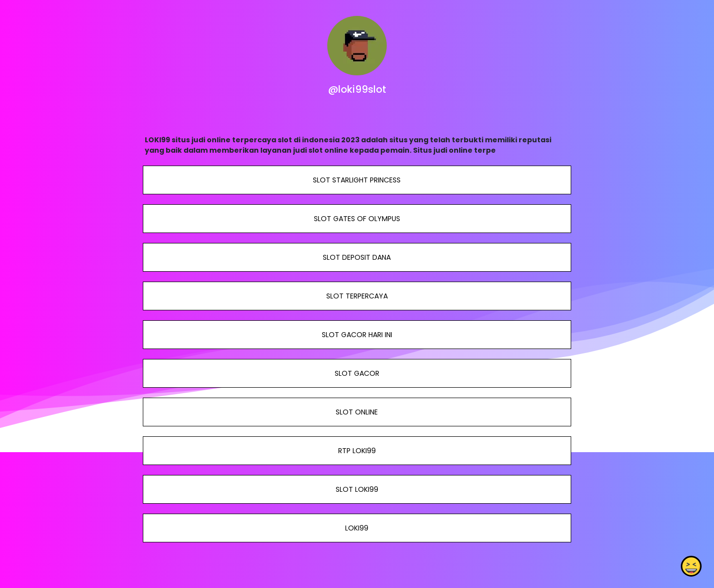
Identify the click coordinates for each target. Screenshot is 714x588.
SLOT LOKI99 (357, 489)
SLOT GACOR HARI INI (357, 335)
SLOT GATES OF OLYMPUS (357, 219)
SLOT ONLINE (357, 412)
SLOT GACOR (357, 373)
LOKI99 (357, 528)
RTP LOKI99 (357, 451)
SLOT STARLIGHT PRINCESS (357, 180)
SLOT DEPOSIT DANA (357, 257)
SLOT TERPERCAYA (357, 296)
